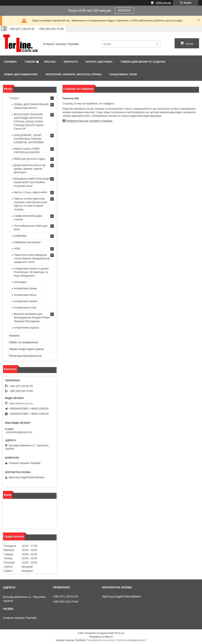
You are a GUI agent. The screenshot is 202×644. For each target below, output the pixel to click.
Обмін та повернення (24, 342)
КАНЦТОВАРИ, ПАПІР (123, 74)
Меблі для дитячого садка (29, 159)
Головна (10, 62)
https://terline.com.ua (21, 403)
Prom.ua (120, 633)
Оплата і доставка (99, 62)
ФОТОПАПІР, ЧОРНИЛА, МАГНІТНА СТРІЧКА (74, 74)
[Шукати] (157, 44)
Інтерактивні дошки (25, 288)
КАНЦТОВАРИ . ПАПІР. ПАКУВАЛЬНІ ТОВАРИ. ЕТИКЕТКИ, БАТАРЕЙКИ (29, 139)
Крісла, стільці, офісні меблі (31, 192)
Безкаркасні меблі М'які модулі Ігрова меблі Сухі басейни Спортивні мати (32, 182)
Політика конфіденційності (132, 640)
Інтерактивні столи (25, 308)
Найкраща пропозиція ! (28, 242)
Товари (30, 62)
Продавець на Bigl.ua (101, 637)
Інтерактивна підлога (26, 328)
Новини (14, 335)
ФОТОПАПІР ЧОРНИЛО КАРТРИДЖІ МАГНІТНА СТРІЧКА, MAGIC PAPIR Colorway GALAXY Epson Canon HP (29, 122)
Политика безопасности (25, 356)
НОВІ (17, 249)
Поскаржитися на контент (101, 640)
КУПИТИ (124, 11)
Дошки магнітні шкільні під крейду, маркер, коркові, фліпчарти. (30, 169)
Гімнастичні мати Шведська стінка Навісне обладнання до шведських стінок (32, 258)
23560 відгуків (163, 3)
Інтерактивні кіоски (25, 295)
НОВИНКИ (20, 236)
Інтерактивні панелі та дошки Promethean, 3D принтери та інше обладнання (31, 272)
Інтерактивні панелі (25, 301)
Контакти (71, 62)
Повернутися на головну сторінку (89, 121)
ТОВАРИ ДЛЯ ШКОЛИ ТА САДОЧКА (143, 62)
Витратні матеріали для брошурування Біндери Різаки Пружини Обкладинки (32, 317)
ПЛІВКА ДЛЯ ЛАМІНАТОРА (21, 74)
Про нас (50, 62)
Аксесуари (20, 282)
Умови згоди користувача (26, 349)
